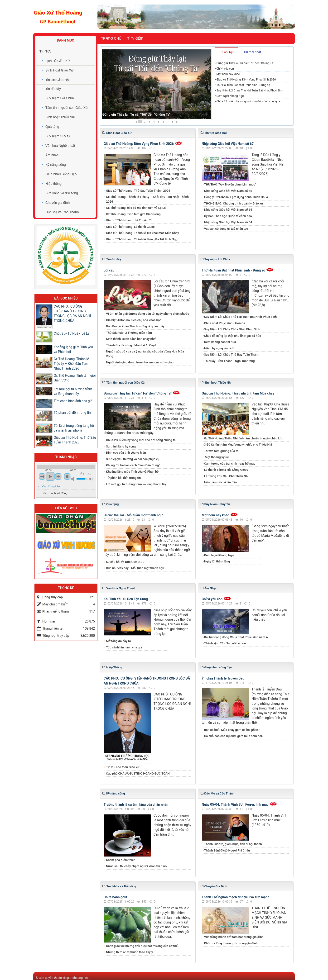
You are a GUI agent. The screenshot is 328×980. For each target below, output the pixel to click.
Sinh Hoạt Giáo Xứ (59, 70)
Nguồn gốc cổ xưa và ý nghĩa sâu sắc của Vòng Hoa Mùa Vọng (145, 354)
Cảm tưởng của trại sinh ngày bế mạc (230, 464)
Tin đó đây (53, 89)
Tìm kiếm (135, 38)
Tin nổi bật (226, 52)
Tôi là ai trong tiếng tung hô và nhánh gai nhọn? (74, 428)
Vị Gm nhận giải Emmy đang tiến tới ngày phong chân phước (148, 314)
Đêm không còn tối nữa (220, 342)
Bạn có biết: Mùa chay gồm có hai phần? (232, 730)
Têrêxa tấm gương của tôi (222, 451)
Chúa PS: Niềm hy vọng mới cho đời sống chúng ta (248, 101)
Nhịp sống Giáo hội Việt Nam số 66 (228, 191)
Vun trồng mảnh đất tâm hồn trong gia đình (234, 937)
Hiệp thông (53, 184)
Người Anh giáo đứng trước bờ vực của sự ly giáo (140, 362)
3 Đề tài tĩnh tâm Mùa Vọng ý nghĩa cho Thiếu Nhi (238, 445)
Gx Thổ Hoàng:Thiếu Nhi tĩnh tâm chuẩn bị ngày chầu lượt (244, 438)
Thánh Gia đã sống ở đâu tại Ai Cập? (131, 345)
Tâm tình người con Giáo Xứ (67, 108)
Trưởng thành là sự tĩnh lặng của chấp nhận (136, 804)
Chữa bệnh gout (116, 897)
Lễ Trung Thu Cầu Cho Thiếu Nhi (226, 476)
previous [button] (42, 476)
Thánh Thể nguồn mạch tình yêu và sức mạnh (236, 897)
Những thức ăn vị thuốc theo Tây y (129, 952)
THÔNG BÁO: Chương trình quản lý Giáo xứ (234, 203)
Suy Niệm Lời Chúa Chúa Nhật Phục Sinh (232, 329)
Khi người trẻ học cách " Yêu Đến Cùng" (133, 465)
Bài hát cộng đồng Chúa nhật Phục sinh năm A (236, 637)
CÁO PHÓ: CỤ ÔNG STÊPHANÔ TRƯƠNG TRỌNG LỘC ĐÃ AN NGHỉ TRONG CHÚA (72, 314)
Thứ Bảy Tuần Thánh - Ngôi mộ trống (229, 361)
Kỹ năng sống (56, 165)
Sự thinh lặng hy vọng (121, 446)
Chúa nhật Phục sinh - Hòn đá (225, 323)
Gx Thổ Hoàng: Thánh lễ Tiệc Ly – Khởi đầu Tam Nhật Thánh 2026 (147, 199)
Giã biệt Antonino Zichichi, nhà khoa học (134, 320)
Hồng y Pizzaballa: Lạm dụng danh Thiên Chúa (236, 197)
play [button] (50, 476)
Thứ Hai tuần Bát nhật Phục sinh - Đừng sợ (243, 85)
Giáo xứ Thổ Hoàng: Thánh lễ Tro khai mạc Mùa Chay (142, 233)
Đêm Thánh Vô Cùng (54, 493)
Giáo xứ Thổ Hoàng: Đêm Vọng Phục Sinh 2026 (246, 80)
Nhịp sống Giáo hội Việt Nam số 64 (228, 222)
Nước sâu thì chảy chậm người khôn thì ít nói (137, 866)
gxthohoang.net (77, 978)
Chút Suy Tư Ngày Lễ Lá (72, 333)
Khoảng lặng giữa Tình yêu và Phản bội (133, 472)
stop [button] (67, 476)
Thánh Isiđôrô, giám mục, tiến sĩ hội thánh (233, 844)
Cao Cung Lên (51, 486)
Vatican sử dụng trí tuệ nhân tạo (226, 229)
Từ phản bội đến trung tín (123, 478)
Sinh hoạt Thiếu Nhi (60, 117)
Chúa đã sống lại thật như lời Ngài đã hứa (233, 336)
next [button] (58, 476)
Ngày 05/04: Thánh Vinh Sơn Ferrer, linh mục (235, 804)
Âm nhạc (52, 155)
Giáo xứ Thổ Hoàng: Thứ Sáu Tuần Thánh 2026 (138, 191)
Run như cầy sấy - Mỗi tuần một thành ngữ (135, 568)
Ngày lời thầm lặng (217, 561)
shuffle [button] (89, 474)
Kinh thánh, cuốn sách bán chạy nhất (131, 339)
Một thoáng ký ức (217, 457)
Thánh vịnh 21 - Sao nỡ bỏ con (225, 643)
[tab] (226, 52)
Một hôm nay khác (228, 74)
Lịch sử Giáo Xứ (58, 61)
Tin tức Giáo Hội (57, 80)
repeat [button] (82, 474)
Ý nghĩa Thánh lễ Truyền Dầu (223, 678)
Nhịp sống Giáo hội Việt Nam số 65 (228, 210)
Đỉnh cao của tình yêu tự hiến (126, 453)
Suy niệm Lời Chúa (60, 98)
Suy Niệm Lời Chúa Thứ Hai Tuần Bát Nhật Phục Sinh (250, 90)
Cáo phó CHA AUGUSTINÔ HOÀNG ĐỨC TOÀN (138, 773)
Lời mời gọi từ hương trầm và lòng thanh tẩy (136, 484)
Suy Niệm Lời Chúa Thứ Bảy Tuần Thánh (232, 354)
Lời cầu (109, 270)
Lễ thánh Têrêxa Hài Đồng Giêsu (226, 470)
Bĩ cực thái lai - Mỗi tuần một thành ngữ (133, 515)
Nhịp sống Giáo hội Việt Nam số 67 (228, 144)
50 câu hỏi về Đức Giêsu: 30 (125, 562)
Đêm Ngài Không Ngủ (230, 96)
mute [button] (73, 479)
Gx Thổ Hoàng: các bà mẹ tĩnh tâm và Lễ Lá (136, 208)
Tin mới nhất (252, 52)
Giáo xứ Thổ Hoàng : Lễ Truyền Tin (130, 220)
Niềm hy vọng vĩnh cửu (220, 348)
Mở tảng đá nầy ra (118, 641)
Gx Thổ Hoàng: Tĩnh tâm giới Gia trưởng (133, 214)
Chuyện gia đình (58, 203)
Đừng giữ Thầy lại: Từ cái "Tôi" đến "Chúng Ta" (136, 114)
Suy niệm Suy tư (58, 136)
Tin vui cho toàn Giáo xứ (123, 767)
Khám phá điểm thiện (121, 860)
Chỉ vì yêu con (225, 69)
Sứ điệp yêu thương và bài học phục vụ (133, 459)
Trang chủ (111, 38)
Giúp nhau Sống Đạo (61, 174)
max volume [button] (91, 479)
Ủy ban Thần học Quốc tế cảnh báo (228, 216)
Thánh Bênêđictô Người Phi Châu (227, 850)
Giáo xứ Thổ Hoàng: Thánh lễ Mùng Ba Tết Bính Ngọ (142, 239)
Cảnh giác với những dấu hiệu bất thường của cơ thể (143, 946)
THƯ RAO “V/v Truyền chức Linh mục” (230, 184)
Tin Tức (45, 51)
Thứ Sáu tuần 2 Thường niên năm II (130, 333)
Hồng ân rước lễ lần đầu (221, 482)
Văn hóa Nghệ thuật (60, 146)
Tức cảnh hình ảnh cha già (124, 647)
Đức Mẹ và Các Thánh (62, 212)
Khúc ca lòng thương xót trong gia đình (231, 943)
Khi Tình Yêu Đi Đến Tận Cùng (126, 599)
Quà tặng (52, 127)
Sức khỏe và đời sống (62, 193)
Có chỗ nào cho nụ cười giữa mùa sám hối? (234, 736)
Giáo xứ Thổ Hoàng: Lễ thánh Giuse (130, 227)
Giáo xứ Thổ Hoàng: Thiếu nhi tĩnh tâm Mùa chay (238, 393)
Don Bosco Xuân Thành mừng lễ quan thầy (135, 326)
